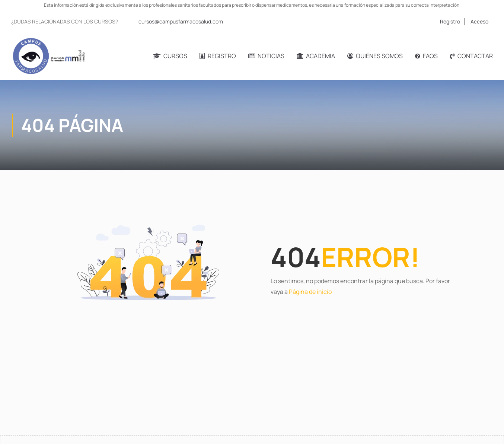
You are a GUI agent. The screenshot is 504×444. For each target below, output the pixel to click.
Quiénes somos (375, 56)
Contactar (471, 56)
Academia (316, 56)
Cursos (170, 56)
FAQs (426, 56)
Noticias (266, 56)
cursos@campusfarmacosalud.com (181, 21)
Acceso (479, 21)
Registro (450, 21)
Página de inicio (310, 292)
